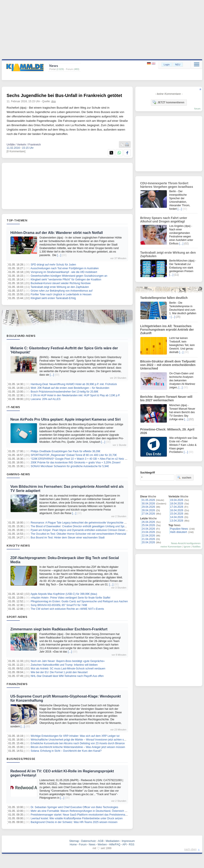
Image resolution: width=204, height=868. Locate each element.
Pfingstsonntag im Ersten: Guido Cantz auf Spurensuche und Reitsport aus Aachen (79, 601)
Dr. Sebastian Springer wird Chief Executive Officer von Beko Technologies (74, 807)
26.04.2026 (148, 522)
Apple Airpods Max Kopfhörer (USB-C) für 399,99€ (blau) (64, 594)
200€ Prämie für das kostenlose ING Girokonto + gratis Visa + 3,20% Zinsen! (76, 463)
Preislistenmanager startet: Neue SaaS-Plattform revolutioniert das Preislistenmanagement (84, 815)
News (92, 845)
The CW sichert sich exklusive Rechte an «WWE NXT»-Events (67, 609)
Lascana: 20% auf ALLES (46, 399)
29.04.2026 (148, 507)
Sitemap (74, 841)
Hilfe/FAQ (115, 845)
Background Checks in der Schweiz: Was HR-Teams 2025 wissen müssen (74, 822)
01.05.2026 (148, 500)
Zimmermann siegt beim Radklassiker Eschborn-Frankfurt (59, 629)
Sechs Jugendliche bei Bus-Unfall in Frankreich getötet (64, 95)
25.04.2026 (148, 525)
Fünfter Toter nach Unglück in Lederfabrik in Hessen (61, 294)
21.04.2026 (148, 539)
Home (73, 845)
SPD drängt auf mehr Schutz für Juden (53, 265)
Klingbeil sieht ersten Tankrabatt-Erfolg (53, 298)
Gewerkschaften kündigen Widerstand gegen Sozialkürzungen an (69, 276)
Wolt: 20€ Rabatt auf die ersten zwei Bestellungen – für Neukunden (70, 388)
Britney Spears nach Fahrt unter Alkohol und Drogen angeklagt (164, 220)
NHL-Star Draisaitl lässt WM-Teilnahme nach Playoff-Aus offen (67, 676)
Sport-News (17, 617)
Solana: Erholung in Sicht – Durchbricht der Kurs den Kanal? (66, 751)
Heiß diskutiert (179, 532)
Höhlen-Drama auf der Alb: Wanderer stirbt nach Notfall (57, 233)
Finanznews (17, 684)
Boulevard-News (21, 336)
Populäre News (179, 529)
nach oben (190, 849)
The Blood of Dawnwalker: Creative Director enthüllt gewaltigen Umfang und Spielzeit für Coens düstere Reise (95, 526)
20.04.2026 (148, 542)
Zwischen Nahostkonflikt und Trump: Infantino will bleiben (64, 665)
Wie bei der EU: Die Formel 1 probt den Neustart (59, 672)
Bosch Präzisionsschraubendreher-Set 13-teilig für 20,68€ (64, 392)
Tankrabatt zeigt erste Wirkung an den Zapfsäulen (60, 287)
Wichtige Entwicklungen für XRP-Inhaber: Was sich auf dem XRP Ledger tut (75, 736)
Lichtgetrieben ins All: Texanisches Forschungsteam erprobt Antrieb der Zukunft (167, 330)
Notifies (196, 547)
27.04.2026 (148, 514)
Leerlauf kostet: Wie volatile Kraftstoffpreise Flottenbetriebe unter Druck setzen (77, 818)
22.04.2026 (148, 536)
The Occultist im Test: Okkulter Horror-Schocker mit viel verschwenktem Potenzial (78, 534)
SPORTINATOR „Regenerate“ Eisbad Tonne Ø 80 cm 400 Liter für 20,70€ (74, 455)
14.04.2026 (177, 517)
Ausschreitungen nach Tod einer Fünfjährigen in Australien (65, 268)
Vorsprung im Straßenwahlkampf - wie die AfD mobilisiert (64, 272)
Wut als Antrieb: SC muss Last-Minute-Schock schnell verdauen (68, 669)
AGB (101, 841)
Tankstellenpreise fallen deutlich (164, 298)
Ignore (187, 547)
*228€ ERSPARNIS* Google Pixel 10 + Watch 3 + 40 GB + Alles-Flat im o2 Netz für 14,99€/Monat (88, 459)
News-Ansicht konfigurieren (186, 543)
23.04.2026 (148, 532)
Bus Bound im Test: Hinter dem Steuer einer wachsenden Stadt (68, 538)
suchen (184, 477)
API (124, 845)
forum (197, 109)
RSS (132, 845)
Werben (102, 845)
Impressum (128, 841)
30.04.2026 (148, 504)
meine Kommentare (171, 547)
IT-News (13, 407)
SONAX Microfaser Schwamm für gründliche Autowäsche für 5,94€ (70, 466)
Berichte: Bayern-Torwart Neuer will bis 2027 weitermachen (166, 398)
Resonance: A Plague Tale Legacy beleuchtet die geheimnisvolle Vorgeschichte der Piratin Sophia (88, 523)
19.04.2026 (177, 500)
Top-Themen (17, 220)
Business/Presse (21, 759)
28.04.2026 (148, 510)
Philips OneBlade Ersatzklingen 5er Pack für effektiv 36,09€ (65, 451)
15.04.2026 (177, 514)
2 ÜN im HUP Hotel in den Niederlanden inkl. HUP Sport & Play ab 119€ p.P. (75, 395)
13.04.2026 (177, 521)
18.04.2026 (177, 504)
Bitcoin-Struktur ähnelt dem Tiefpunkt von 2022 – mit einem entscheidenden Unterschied (168, 365)
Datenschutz (89, 841)
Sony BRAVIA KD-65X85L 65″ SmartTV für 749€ (59, 605)
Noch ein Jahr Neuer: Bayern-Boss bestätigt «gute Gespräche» (68, 661)
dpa (53, 101)
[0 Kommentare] (16, 151)
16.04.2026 (177, 510)
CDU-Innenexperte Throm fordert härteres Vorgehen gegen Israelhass (167, 185)
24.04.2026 (148, 529)
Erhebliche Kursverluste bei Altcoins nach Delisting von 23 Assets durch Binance (78, 743)
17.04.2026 (177, 507)
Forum (83, 845)
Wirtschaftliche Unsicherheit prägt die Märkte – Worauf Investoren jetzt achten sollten (80, 740)
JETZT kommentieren (168, 102)
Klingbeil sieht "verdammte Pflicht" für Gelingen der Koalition (66, 280)
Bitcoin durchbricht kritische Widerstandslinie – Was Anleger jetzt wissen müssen (78, 747)
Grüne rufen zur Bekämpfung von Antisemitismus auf (62, 291)
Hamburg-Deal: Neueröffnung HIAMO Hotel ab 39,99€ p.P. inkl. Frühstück (74, 384)
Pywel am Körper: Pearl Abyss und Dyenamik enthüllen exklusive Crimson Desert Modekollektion (87, 530)
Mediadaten (113, 841)
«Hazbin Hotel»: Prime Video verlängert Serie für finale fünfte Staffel (70, 598)
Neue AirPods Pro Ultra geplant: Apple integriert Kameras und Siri (65, 419)
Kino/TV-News (18, 545)
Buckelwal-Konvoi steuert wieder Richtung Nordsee (61, 283)
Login (167, 65)
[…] (59, 255)
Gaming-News (18, 474)
